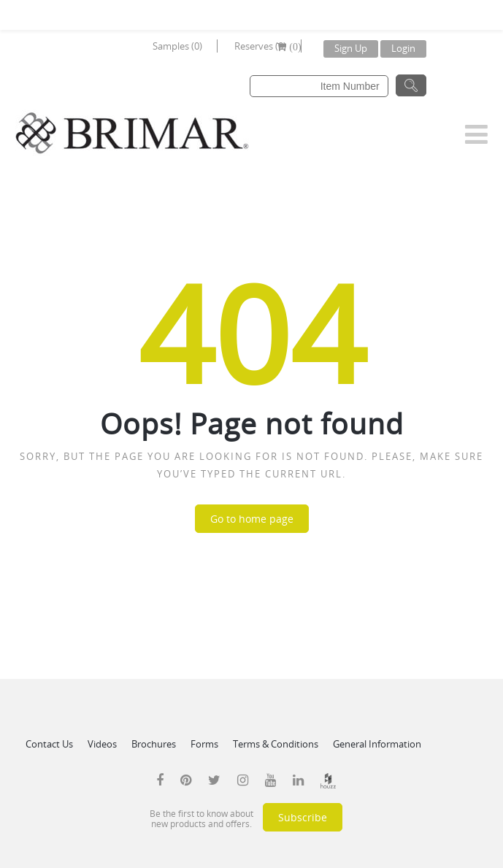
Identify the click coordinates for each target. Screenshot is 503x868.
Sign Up (351, 48)
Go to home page (252, 519)
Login (403, 48)
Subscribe (303, 817)
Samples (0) (177, 46)
